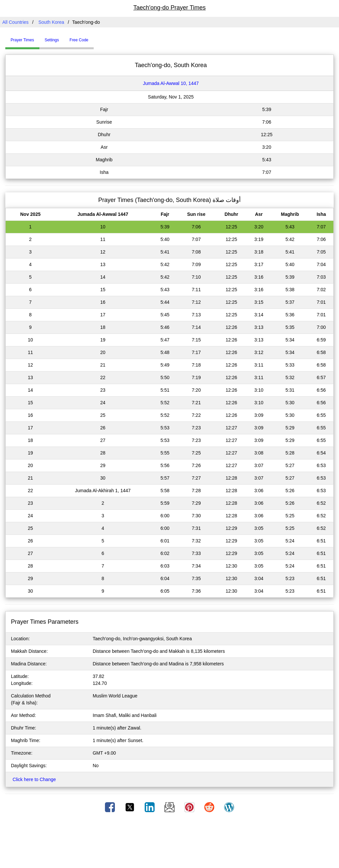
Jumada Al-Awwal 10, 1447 (171, 83)
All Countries (15, 22)
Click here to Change (34, 779)
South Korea (51, 22)
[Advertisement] (169, 843)
